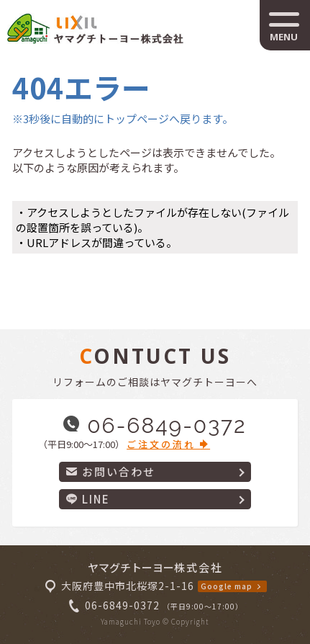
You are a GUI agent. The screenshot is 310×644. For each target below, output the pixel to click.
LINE (88, 499)
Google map (227, 586)
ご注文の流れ (168, 444)
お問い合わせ (111, 471)
